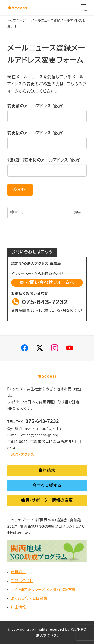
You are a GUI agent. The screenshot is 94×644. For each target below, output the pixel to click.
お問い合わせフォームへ (47, 282)
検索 (78, 213)
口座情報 (18, 607)
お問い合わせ (22, 581)
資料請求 (47, 471)
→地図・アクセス (21, 455)
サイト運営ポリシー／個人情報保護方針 (43, 590)
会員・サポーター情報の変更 (47, 500)
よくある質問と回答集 (29, 598)
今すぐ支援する (47, 485)
